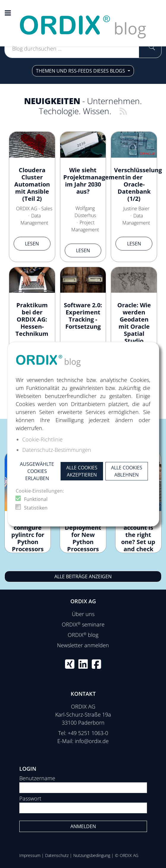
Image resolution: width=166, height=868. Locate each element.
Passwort (30, 798)
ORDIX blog (83, 635)
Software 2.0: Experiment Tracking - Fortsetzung (83, 316)
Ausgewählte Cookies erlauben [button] (37, 471)
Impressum (30, 855)
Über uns (83, 614)
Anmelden (83, 826)
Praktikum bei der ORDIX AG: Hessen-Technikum (32, 319)
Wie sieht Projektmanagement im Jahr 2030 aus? (94, 181)
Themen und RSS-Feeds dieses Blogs (81, 71)
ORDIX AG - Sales (34, 209)
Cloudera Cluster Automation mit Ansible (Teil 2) (32, 184)
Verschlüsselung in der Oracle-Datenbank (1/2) (138, 184)
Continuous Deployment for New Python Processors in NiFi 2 (83, 538)
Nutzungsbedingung (92, 855)
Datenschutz (57, 855)
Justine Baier (136, 209)
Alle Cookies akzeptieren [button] (82, 471)
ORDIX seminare (83, 624)
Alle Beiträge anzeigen (83, 576)
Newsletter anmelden (83, 645)
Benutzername (37, 778)
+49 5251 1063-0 (88, 733)
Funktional (36, 499)
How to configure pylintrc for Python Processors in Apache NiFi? (28, 542)
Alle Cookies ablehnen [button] (127, 471)
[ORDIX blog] (83, 23)
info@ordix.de (92, 741)
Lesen (32, 244)
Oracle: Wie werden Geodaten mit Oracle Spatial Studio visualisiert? (134, 326)
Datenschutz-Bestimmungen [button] (57, 450)
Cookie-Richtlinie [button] (42, 439)
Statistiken (36, 508)
